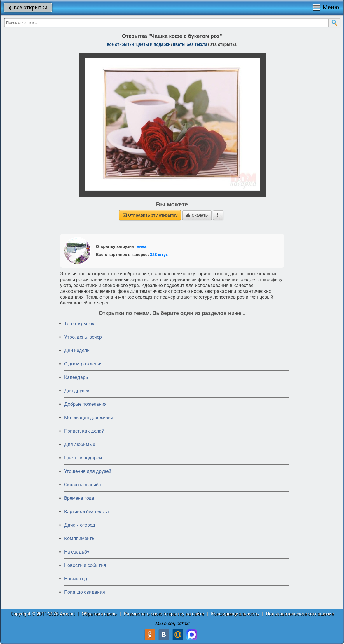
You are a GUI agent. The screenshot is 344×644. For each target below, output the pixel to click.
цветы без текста (190, 44)
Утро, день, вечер (83, 337)
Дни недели (77, 350)
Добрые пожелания (85, 404)
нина (142, 246)
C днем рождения (83, 364)
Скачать (197, 215)
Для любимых (80, 444)
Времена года (79, 498)
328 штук (159, 255)
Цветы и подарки (83, 458)
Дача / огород (80, 525)
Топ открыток (79, 324)
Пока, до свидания (85, 592)
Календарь (76, 377)
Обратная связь (99, 614)
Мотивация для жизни (89, 418)
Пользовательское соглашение (300, 614)
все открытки (28, 7)
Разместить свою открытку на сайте (164, 614)
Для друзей (77, 391)
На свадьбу (77, 552)
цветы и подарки (153, 44)
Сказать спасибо (83, 485)
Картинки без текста (87, 512)
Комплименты (80, 538)
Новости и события (85, 565)
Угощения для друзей (88, 471)
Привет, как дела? (84, 431)
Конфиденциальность (235, 614)
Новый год (76, 579)
